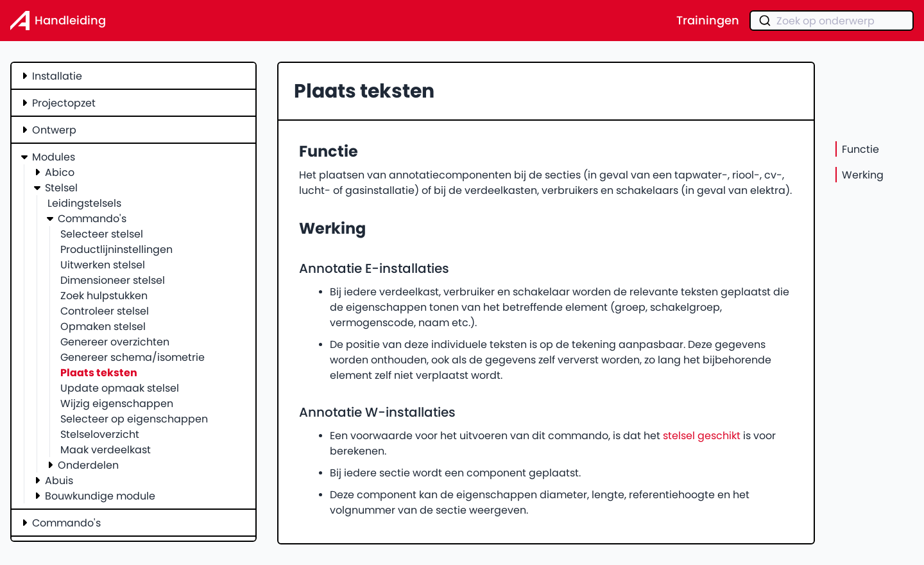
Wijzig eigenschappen (117, 403)
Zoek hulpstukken (104, 295)
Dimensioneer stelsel (113, 280)
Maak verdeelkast (106, 449)
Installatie (57, 76)
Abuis (59, 480)
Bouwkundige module (100, 496)
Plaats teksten (99, 372)
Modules (54, 157)
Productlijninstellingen (116, 249)
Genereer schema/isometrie (133, 357)
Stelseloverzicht (100, 434)
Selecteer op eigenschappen (134, 419)
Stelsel (61, 187)
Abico (60, 172)
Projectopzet (64, 103)
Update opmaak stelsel (120, 388)
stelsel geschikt (702, 435)
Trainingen (708, 21)
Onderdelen (88, 465)
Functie (860, 149)
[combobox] (832, 21)
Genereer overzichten (115, 342)
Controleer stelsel (105, 311)
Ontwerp (54, 130)
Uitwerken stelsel (103, 265)
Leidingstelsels (84, 203)
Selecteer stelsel (102, 234)
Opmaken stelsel (103, 326)
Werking (863, 175)
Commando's (92, 218)
